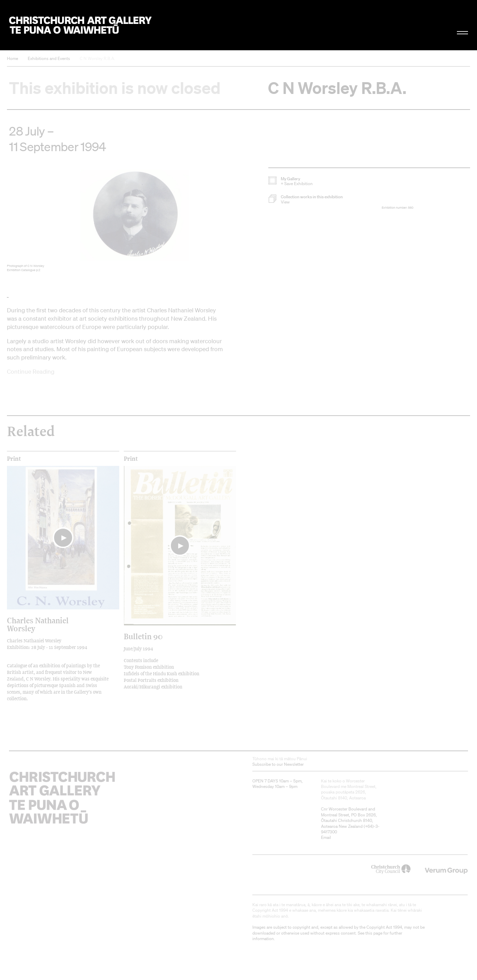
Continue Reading (31, 371)
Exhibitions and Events (49, 58)
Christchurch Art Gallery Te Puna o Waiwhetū (80, 25)
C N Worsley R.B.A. (97, 58)
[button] (325, 200)
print (14, 459)
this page (374, 933)
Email (326, 837)
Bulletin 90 (143, 636)
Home (12, 58)
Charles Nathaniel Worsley (38, 624)
